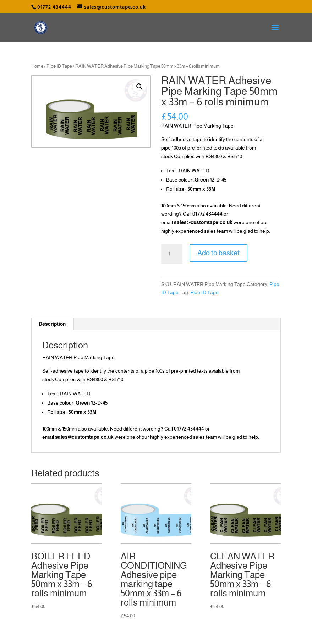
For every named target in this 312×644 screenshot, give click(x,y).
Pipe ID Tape (59, 66)
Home (37, 66)
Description (52, 324)
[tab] (52, 324)
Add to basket (218, 253)
